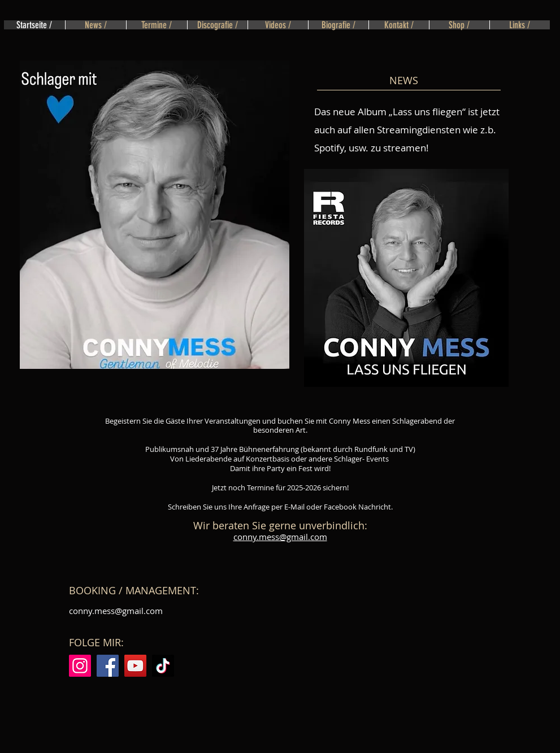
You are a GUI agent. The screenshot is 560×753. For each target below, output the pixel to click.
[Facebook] (108, 666)
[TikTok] (163, 666)
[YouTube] (135, 666)
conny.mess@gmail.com (116, 611)
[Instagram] (80, 666)
